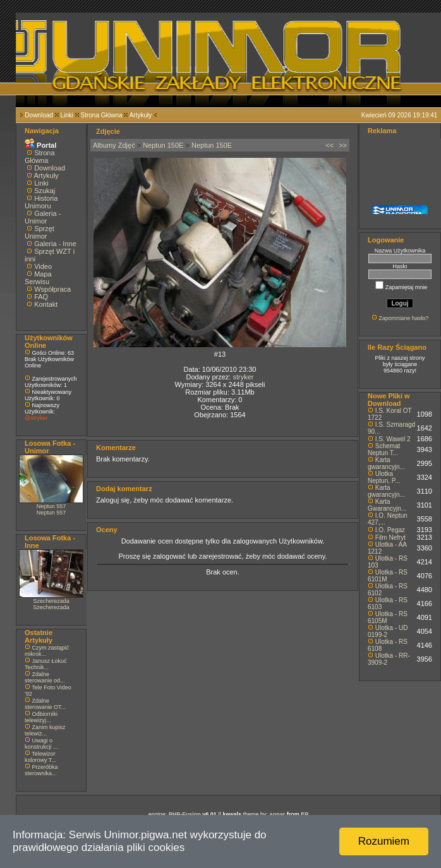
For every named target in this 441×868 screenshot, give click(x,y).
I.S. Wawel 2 (393, 439)
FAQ (41, 297)
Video (43, 266)
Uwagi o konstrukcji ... (41, 744)
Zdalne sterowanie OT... (45, 704)
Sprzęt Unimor (39, 232)
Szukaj (45, 191)
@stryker (36, 418)
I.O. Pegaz (390, 530)
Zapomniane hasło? (403, 318)
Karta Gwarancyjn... (387, 505)
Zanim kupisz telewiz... (45, 730)
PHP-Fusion (185, 814)
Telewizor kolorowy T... (40, 757)
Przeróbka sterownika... (41, 770)
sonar (278, 814)
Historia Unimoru (41, 202)
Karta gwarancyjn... (386, 463)
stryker (243, 377)
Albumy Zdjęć (114, 145)
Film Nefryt (390, 538)
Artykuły (141, 115)
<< (329, 145)
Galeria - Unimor (43, 217)
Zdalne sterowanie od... (45, 677)
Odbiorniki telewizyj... (41, 717)
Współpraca (52, 289)
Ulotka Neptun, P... (384, 477)
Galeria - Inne (55, 244)
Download (39, 115)
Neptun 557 (51, 506)
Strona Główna (102, 115)
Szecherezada (51, 601)
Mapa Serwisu (38, 278)
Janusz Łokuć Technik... (46, 664)
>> (343, 145)
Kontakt (46, 304)
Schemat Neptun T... (384, 449)
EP (305, 814)
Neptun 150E (163, 145)
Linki (67, 115)
